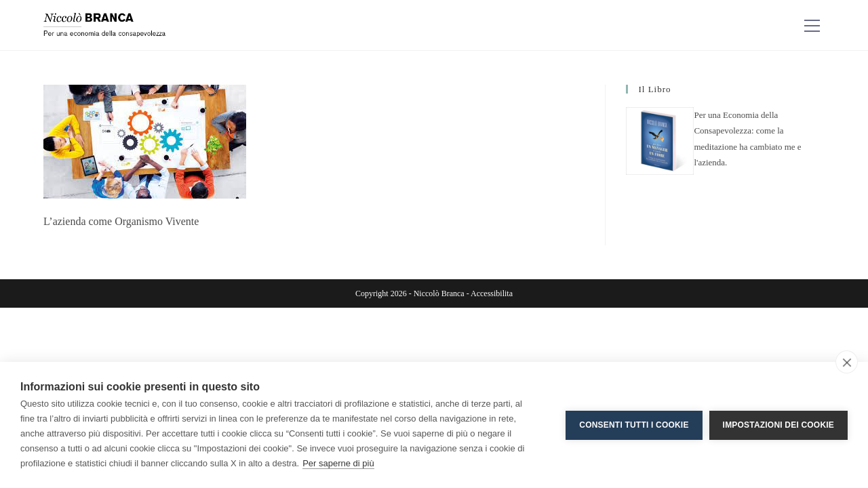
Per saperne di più (338, 463)
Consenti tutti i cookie (634, 425)
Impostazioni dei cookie (778, 425)
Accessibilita (492, 293)
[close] (847, 362)
